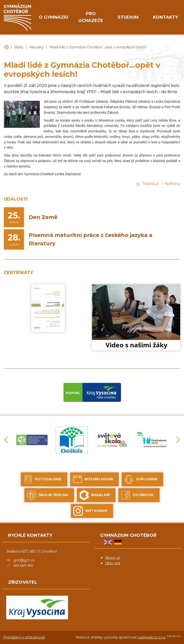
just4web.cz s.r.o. (152, 637)
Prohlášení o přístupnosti (24, 637)
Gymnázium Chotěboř (6, 47)
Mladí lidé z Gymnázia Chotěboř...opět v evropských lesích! (98, 47)
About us (112, 558)
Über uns (112, 563)
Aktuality (37, 47)
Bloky (19, 47)
